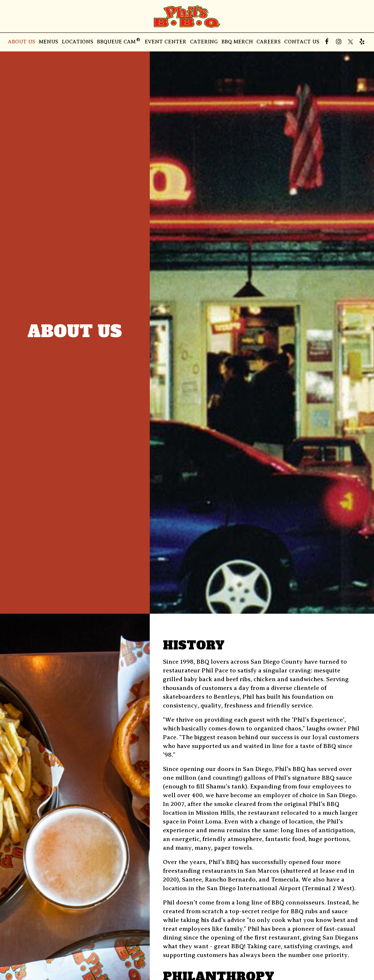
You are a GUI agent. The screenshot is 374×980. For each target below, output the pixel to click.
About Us (22, 42)
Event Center (165, 42)
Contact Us (302, 42)
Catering (204, 42)
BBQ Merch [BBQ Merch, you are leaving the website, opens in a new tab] (237, 42)
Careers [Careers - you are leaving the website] (268, 42)
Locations (77, 42)
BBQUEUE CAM (119, 41)
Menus (48, 42)
